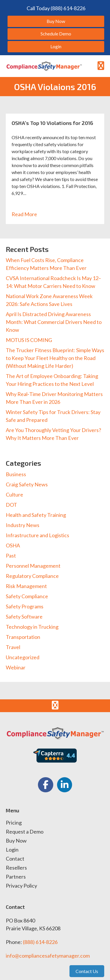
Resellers (16, 868)
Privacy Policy (21, 886)
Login (12, 850)
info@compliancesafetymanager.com (48, 956)
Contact (15, 859)
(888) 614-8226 (40, 942)
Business (16, 474)
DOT (11, 505)
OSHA (13, 545)
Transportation (23, 637)
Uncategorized (23, 657)
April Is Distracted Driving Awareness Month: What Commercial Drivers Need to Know (54, 322)
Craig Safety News (27, 484)
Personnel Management (33, 566)
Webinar (16, 667)
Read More (27, 214)
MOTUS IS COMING (29, 340)
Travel (13, 647)
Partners (16, 877)
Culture (14, 495)
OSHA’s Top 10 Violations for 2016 (52, 123)
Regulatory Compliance (32, 576)
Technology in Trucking (32, 627)
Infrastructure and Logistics (37, 535)
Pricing (14, 823)
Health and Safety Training (36, 515)
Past (11, 556)
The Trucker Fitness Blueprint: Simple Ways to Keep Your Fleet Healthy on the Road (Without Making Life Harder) (55, 358)
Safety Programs (25, 606)
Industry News (23, 525)
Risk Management (26, 586)
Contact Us (87, 971)
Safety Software (24, 617)
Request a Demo (25, 832)
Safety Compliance (27, 596)
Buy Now (16, 841)
